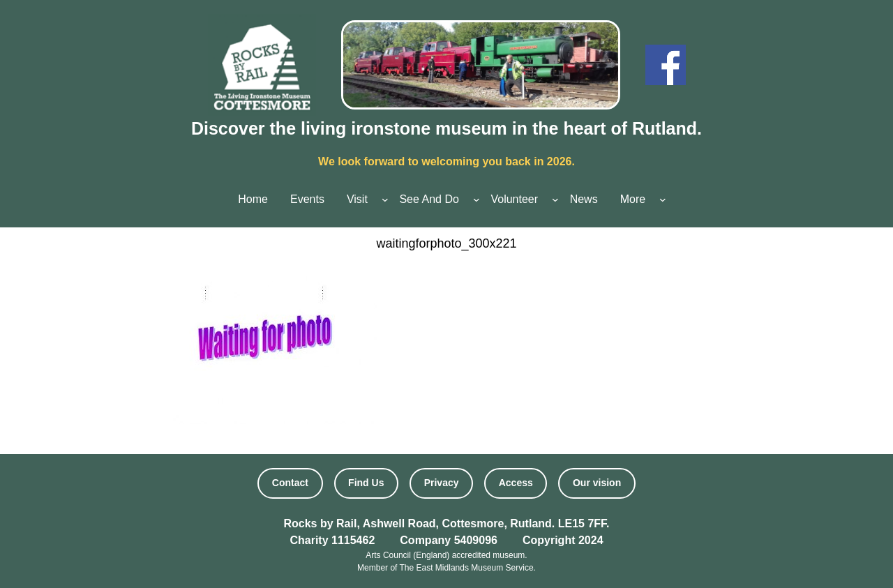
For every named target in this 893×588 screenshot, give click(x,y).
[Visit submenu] (385, 199)
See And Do (429, 199)
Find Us (366, 483)
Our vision (597, 483)
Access (516, 483)
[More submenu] (663, 199)
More (633, 199)
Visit (357, 199)
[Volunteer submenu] (555, 199)
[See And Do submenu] (476, 199)
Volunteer (514, 199)
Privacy (442, 483)
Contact (290, 483)
